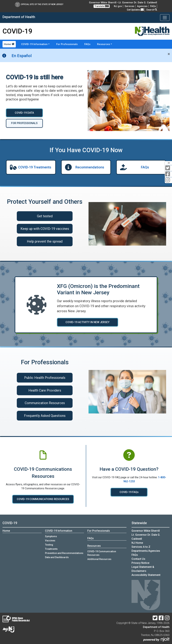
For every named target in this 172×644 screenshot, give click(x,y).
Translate (102, 6)
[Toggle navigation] (165, 18)
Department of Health (156, 627)
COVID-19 (10, 523)
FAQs (87, 44)
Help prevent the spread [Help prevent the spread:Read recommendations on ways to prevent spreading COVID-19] (45, 241)
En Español (22, 56)
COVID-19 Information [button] (34, 44)
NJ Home (137, 543)
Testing (49, 545)
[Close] (169, 54)
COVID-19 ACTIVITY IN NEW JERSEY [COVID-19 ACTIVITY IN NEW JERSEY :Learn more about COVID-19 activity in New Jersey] (89, 322)
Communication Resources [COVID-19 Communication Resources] (45, 403)
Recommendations (90, 167)
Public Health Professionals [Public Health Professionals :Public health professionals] (45, 378)
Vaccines (50, 541)
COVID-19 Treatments (35, 167)
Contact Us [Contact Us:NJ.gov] (138, 559)
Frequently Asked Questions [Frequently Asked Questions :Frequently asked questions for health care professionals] (45, 416)
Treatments (51, 549)
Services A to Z (141, 547)
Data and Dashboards (57, 557)
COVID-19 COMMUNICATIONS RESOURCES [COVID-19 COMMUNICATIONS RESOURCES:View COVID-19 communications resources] (43, 499)
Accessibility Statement (146, 575)
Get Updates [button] (135, 10)
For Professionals (67, 44)
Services (130, 6)
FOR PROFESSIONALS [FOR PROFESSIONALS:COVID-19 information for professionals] (24, 123)
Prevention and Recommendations (64, 553)
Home (9, 44)
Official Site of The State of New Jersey (39, 4)
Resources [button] (104, 44)
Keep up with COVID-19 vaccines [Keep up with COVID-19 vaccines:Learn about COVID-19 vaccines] (45, 229)
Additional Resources (99, 559)
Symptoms (51, 536)
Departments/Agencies (146, 551)
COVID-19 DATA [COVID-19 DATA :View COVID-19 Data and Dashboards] (24, 113)
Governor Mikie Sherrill (146, 531)
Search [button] (152, 10)
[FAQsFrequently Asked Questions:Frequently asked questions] (153, 6)
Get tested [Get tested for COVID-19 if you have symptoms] (45, 216)
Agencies (142, 6)
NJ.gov (118, 6)
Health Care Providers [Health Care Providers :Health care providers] (45, 390)
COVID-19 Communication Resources (102, 553)
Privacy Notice (140, 563)
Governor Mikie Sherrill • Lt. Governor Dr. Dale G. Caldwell (123, 3)
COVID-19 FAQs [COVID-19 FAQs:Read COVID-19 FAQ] (129, 492)
